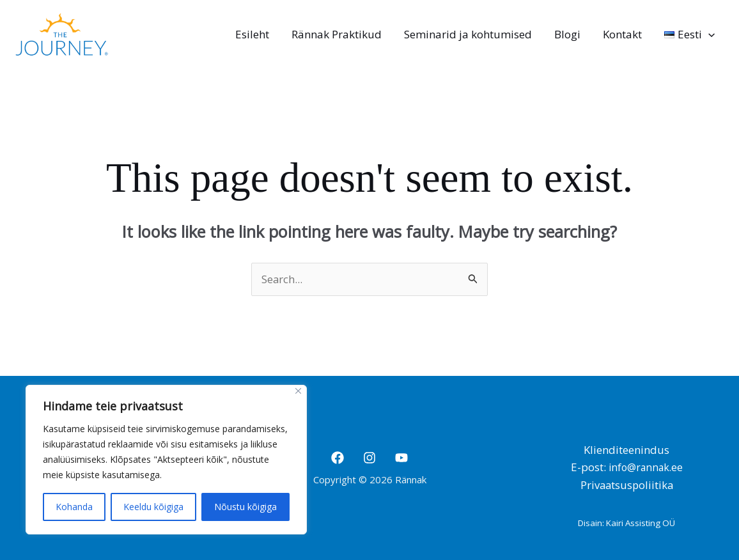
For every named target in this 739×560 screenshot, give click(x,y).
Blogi (569, 34)
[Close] (298, 391)
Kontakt (624, 34)
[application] (709, 35)
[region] (166, 460)
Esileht (256, 34)
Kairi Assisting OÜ (641, 522)
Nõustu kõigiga (245, 507)
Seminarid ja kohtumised (471, 34)
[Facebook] (338, 457)
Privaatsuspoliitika (627, 485)
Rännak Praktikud (340, 34)
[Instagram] (369, 457)
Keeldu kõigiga (153, 507)
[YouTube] (401, 457)
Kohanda (74, 507)
